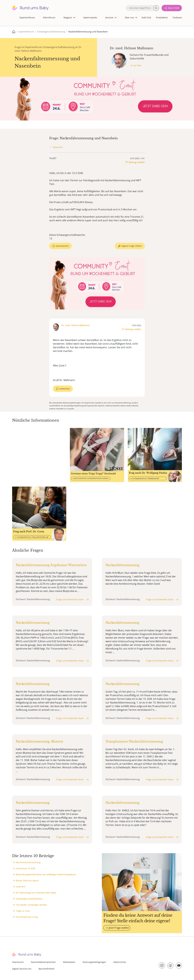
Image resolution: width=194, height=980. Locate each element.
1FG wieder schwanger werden (31, 905)
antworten (65, 389)
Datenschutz (120, 962)
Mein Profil (174, 8)
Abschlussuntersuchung (28, 862)
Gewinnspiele (90, 18)
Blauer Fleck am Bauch (27, 881)
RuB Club (146, 18)
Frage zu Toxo (23, 911)
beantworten (62, 246)
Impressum (18, 962)
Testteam (177, 18)
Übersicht (58, 147)
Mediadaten (69, 962)
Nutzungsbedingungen (94, 962)
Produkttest (162, 18)
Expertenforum (27, 18)
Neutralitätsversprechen (43, 962)
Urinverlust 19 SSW (25, 868)
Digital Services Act (22, 969)
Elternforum (49, 18)
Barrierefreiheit (47, 969)
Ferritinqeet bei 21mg (27, 917)
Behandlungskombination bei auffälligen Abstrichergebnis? (46, 874)
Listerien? (21, 887)
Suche (156, 8)
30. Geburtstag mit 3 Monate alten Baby (36, 893)
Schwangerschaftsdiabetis (29, 899)
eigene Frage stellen (132, 246)
